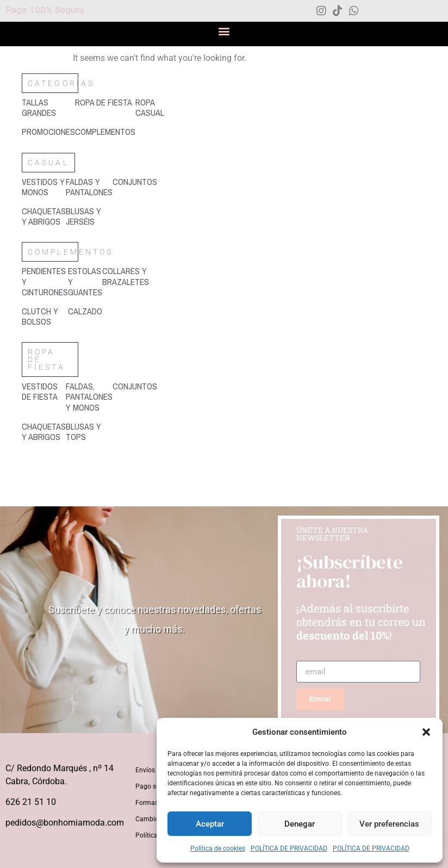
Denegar (300, 824)
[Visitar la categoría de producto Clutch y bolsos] (45, 317)
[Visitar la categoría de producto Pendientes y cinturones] (45, 282)
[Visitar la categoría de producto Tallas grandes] (48, 108)
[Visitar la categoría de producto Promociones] (48, 132)
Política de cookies (218, 848)
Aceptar (210, 824)
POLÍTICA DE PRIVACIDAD (289, 848)
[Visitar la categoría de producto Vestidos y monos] (44, 187)
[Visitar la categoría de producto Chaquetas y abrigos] (44, 216)
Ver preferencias (389, 824)
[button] (426, 732)
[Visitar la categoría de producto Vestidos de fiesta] (44, 392)
